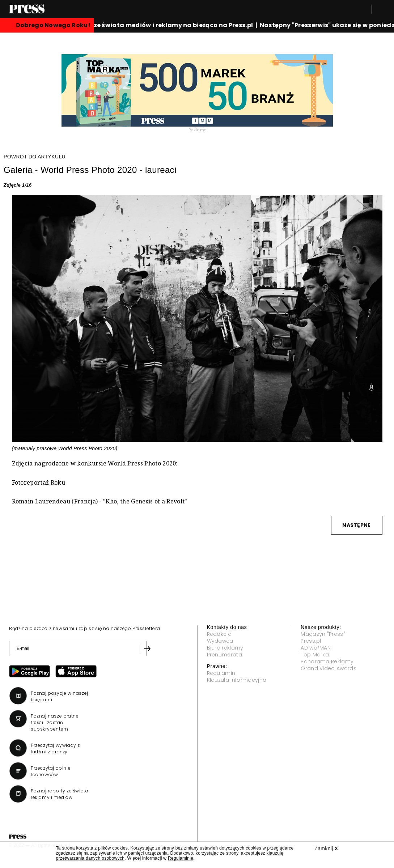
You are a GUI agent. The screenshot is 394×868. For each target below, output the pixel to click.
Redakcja (219, 634)
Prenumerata (225, 655)
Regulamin (221, 673)
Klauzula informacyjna (237, 680)
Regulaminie (181, 858)
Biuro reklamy (225, 648)
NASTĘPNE (356, 525)
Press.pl (311, 641)
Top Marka (315, 655)
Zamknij (326, 848)
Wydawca (220, 641)
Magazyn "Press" (323, 634)
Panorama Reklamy (327, 661)
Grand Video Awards (329, 668)
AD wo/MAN (316, 648)
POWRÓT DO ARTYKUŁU (35, 157)
